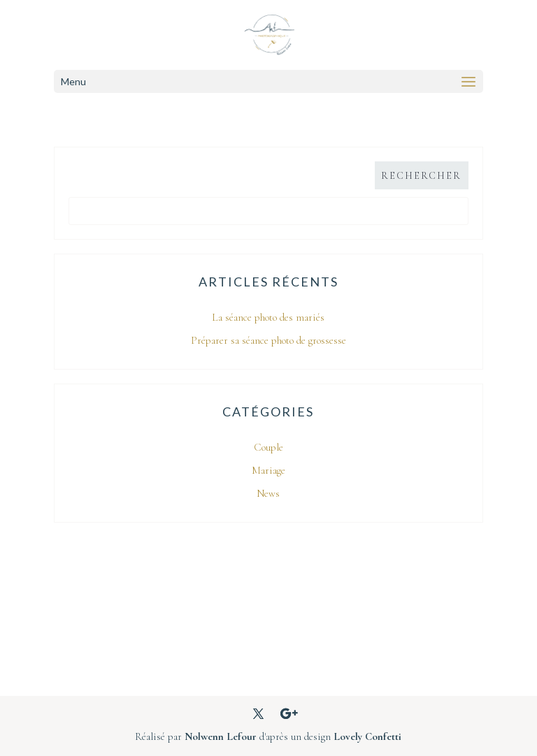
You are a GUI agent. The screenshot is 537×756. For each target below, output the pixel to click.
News (268, 493)
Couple (268, 447)
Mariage (268, 470)
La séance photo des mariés (268, 317)
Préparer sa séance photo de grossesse (268, 340)
